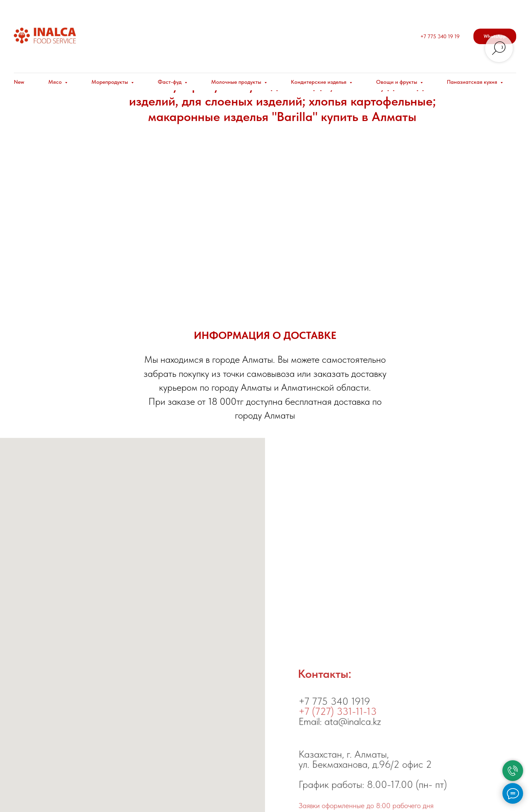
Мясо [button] (56, 82)
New (19, 82)
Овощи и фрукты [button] (397, 82)
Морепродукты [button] (110, 82)
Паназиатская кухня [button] (473, 82)
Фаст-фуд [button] (170, 82)
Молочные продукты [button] (237, 82)
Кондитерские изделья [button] (319, 82)
